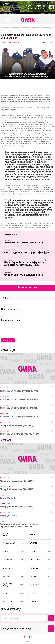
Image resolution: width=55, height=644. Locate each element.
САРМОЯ (16, 29)
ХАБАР (6, 29)
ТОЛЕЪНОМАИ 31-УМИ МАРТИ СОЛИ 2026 (19, 408)
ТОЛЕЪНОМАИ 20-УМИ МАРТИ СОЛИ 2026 (19, 399)
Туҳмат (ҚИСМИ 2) (9, 515)
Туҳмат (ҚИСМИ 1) (9, 498)
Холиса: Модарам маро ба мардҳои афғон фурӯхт (27, 252)
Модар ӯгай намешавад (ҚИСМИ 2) (17, 489)
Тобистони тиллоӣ (46, 29)
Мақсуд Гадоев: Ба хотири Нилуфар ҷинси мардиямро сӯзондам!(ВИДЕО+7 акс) (24, 264)
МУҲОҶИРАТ (36, 29)
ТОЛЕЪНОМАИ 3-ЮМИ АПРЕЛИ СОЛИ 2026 (20, 434)
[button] (48, 20)
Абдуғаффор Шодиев (15, 42)
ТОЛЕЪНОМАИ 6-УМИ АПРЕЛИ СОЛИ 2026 (19, 417)
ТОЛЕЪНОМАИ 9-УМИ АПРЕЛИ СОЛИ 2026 (19, 391)
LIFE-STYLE (26, 29)
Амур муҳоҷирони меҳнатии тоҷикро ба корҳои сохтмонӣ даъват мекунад (19, 525)
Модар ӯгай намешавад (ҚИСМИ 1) (17, 425)
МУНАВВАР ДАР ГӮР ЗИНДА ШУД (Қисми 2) (24, 275)
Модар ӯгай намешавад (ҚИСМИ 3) (17, 507)
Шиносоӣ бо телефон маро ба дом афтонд (24, 243)
